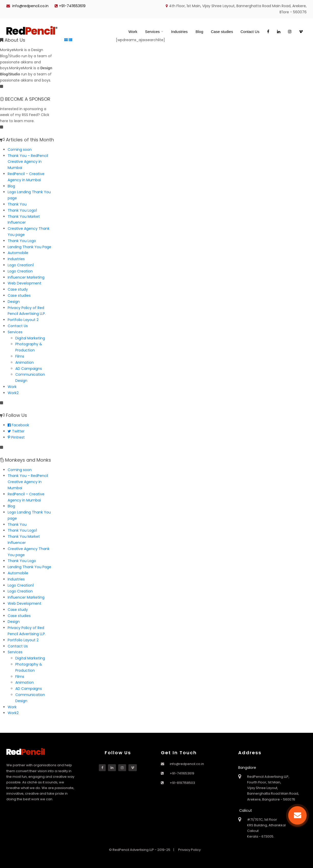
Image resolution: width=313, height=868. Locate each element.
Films (20, 356)
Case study (18, 289)
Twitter (16, 431)
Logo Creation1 (21, 265)
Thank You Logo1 (22, 210)
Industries (179, 32)
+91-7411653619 (70, 6)
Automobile (18, 253)
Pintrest (16, 437)
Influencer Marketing (26, 277)
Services (152, 32)
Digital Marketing (30, 338)
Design (14, 302)
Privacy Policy (189, 850)
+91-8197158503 (182, 783)
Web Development (25, 283)
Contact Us (250, 32)
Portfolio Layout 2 (23, 320)
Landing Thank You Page (29, 247)
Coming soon (20, 150)
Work (133, 32)
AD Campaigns (29, 369)
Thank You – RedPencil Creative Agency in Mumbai (28, 162)
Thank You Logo (22, 241)
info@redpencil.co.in (27, 6)
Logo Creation (20, 271)
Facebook (18, 425)
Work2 (13, 393)
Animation (25, 362)
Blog (199, 32)
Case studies (222, 32)
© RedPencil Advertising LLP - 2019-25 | (142, 850)
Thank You (17, 204)
